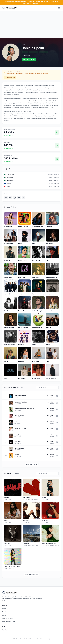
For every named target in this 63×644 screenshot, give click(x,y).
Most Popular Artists (8, 618)
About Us (5, 630)
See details (8, 135)
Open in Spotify (29, 59)
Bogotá (9, 183)
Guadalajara (11, 180)
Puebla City (10, 178)
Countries (5, 612)
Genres (4, 615)
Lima (8, 186)
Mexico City (11, 175)
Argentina (27, 55)
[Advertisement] (31, 24)
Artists (4, 609)
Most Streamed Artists (9, 622)
